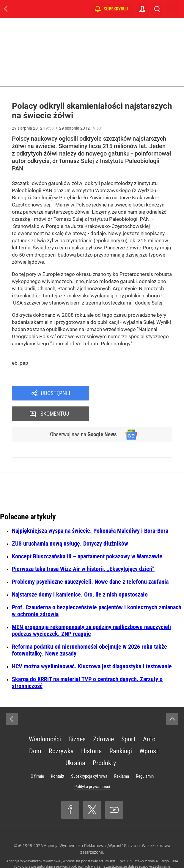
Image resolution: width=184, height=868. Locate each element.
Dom (35, 731)
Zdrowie (103, 719)
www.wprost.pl (110, 852)
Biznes (77, 719)
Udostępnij (56, 393)
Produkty (104, 743)
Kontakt (58, 756)
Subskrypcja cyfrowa (89, 756)
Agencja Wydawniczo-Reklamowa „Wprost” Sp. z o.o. (92, 826)
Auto (149, 719)
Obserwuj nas (82, 414)
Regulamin (145, 756)
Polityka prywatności (92, 767)
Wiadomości (45, 719)
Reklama (122, 756)
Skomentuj (139, 393)
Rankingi (121, 731)
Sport (128, 719)
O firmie (37, 756)
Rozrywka (61, 731)
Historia (92, 731)
